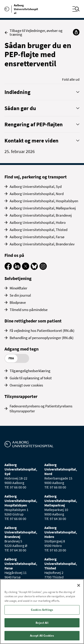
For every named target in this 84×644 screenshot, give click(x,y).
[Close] (79, 585)
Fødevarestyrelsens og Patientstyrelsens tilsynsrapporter (41, 409)
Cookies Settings (42, 610)
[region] (42, 612)
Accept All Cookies (42, 636)
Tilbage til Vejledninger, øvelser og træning (33, 33)
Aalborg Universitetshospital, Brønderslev (42, 244)
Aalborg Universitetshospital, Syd (36, 187)
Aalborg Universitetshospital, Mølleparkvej (43, 208)
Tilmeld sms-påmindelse (29, 310)
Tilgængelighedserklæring (30, 371)
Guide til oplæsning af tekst (31, 378)
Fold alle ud (71, 79)
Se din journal (20, 295)
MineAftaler (18, 288)
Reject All (42, 623)
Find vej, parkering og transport (36, 177)
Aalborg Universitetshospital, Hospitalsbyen (44, 201)
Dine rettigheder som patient (33, 321)
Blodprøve (18, 302)
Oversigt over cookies (26, 385)
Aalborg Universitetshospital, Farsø (37, 237)
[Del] (76, 32)
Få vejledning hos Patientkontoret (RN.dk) (42, 331)
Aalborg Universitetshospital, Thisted (39, 230)
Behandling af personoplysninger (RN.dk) (42, 338)
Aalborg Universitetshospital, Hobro (38, 222)
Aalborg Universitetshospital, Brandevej (41, 215)
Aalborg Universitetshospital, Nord (37, 194)
